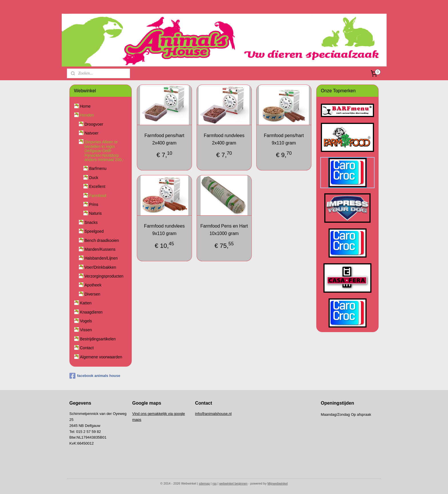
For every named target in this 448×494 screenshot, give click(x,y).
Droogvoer (94, 124)
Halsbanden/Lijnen (101, 258)
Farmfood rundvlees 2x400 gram (224, 139)
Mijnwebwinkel (278, 483)
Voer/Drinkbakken (100, 267)
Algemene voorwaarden (101, 357)
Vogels (86, 321)
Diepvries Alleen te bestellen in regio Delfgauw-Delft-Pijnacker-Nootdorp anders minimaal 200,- (104, 151)
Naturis (95, 213)
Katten (86, 303)
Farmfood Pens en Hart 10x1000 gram (224, 230)
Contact (87, 348)
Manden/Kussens (100, 249)
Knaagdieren (91, 312)
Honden (87, 115)
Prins (94, 204)
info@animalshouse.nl (213, 414)
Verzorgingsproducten (104, 276)
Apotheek (93, 285)
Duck (94, 178)
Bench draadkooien (102, 240)
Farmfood (98, 196)
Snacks (91, 222)
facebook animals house (95, 376)
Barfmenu (98, 168)
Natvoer (92, 133)
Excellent (97, 186)
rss (215, 483)
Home (85, 106)
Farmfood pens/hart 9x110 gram (284, 139)
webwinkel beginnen (233, 483)
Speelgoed (94, 231)
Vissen (86, 330)
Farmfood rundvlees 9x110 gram (164, 230)
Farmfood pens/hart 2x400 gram (164, 139)
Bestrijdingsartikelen (98, 339)
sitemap (204, 483)
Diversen (92, 294)
